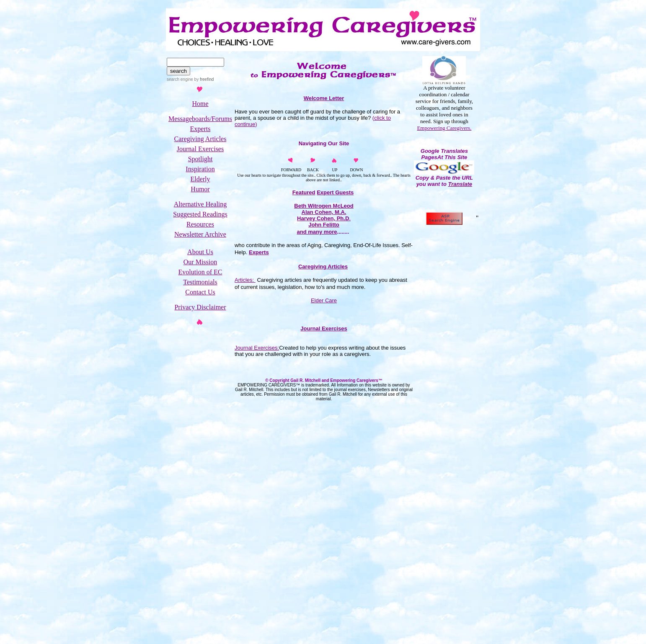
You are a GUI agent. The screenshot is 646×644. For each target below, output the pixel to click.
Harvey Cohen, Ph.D (323, 218)
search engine (180, 79)
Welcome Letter (324, 98)
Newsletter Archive (200, 234)
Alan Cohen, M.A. (324, 212)
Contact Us (200, 292)
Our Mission (200, 262)
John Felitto (324, 225)
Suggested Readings (200, 214)
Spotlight (200, 159)
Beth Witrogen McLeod (324, 206)
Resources (200, 224)
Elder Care (324, 300)
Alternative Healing (200, 204)
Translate (460, 184)
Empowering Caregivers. (444, 128)
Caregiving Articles (200, 139)
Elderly (200, 179)
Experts (200, 129)
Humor (200, 189)
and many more (317, 232)
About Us (200, 252)
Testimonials (200, 282)
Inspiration (200, 169)
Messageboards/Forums (200, 119)
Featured (304, 192)
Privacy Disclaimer (200, 307)
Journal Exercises (200, 149)
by (203, 79)
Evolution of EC (200, 272)
